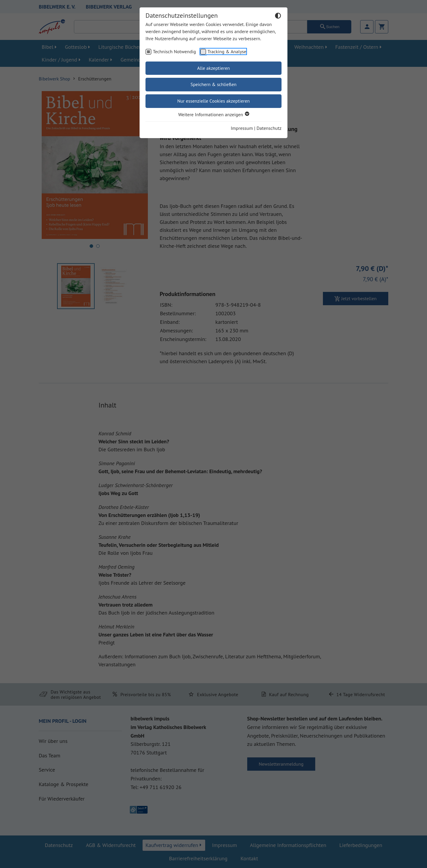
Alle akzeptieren (214, 68)
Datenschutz (269, 128)
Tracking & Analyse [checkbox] (227, 51)
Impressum (242, 128)
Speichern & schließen (213, 84)
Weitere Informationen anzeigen (213, 114)
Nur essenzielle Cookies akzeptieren (213, 101)
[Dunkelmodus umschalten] (278, 17)
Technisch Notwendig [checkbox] (174, 51)
